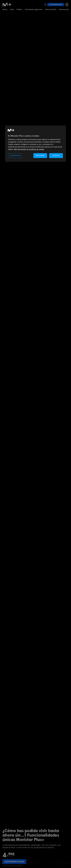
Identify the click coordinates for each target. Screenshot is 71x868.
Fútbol (19, 9)
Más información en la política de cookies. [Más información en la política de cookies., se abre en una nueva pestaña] (29, 149)
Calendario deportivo (34, 9)
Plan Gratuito (51, 9)
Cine (12, 9)
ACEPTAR (56, 156)
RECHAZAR (40, 156)
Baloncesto (64, 9)
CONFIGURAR (15, 156)
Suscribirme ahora (56, 5)
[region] (35, 144)
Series (5, 9)
